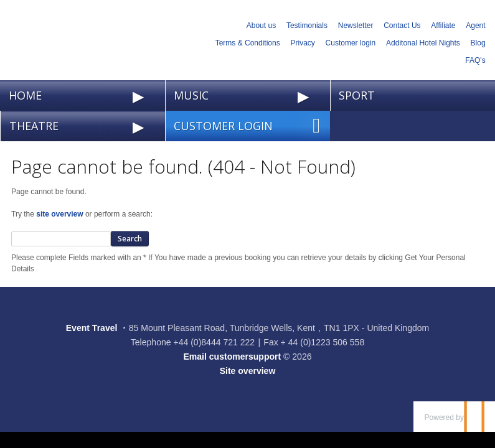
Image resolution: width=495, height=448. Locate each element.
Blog (478, 43)
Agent (475, 26)
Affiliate (443, 26)
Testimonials (307, 26)
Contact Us (402, 26)
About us (261, 26)
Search (130, 239)
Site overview (248, 371)
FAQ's (475, 60)
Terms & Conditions (248, 43)
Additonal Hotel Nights (423, 43)
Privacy (302, 43)
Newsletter (356, 26)
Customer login (351, 43)
